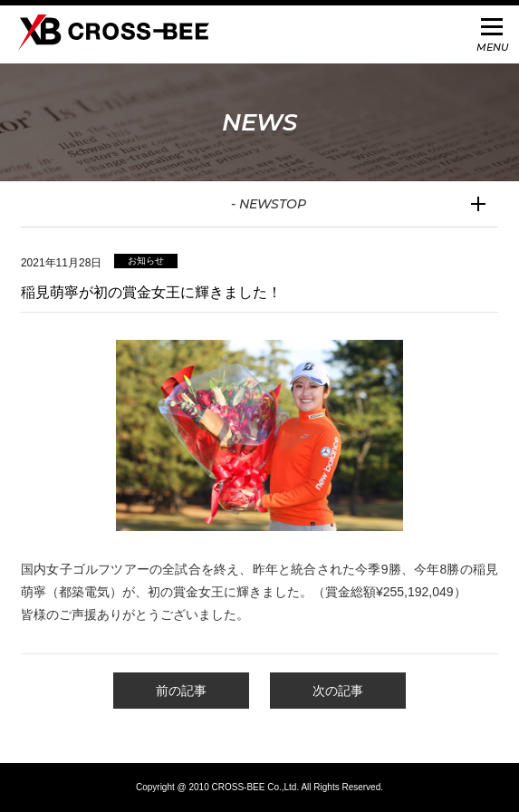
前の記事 (181, 691)
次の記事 (338, 691)
